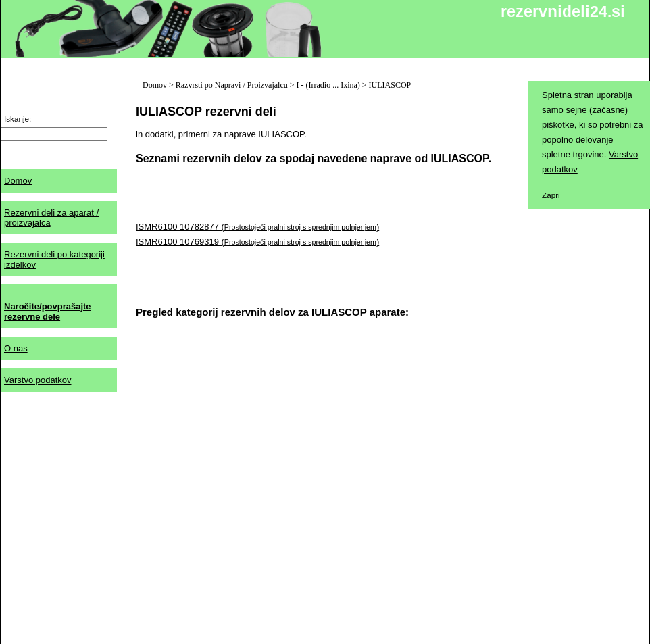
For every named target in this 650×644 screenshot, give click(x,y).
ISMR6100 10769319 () (257, 242)
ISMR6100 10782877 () (257, 227)
